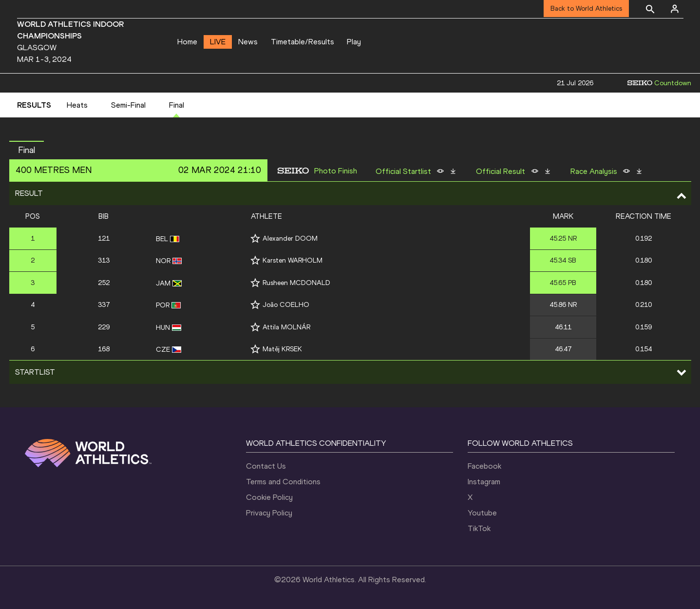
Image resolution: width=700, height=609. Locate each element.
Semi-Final (128, 105)
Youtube (482, 513)
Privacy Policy (269, 513)
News (248, 42)
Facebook (484, 466)
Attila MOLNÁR (286, 327)
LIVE (218, 42)
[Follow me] (255, 238)
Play (354, 42)
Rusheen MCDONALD (296, 283)
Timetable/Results (303, 42)
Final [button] (27, 150)
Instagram (484, 482)
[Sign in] (675, 9)
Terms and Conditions (283, 482)
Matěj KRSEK (282, 349)
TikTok (479, 528)
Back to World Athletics (586, 9)
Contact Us (266, 466)
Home (187, 42)
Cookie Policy (269, 497)
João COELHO (286, 305)
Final (177, 105)
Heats (77, 105)
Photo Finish (336, 171)
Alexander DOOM (290, 238)
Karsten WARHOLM (293, 260)
